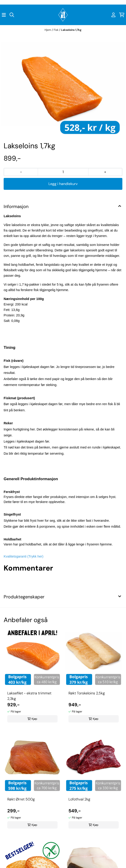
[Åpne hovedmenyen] (4, 15)
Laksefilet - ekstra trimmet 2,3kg (29, 696)
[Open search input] (12, 15)
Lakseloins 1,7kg (71, 30)
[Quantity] (63, 172)
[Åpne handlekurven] (122, 15)
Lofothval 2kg (79, 799)
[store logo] (63, 15)
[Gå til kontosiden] (113, 15)
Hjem (48, 30)
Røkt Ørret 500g (21, 799)
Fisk (56, 30)
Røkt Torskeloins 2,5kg (87, 693)
